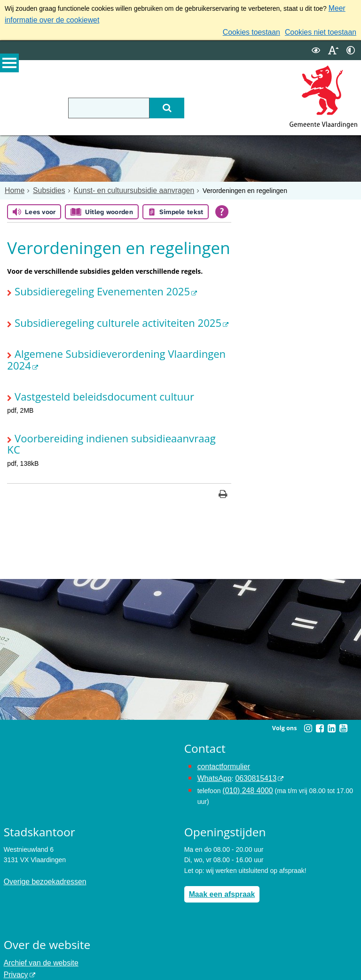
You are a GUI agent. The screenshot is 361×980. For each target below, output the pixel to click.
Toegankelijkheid (28, 941)
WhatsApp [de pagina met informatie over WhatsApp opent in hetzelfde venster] (213, 740)
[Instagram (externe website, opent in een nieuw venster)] (308, 691)
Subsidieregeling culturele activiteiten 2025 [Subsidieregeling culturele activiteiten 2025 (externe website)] (100, 314)
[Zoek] (191, 104)
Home (13, 186)
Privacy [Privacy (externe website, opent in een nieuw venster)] (15, 930)
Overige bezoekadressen (40, 840)
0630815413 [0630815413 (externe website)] (250, 740)
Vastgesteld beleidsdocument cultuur (89, 373)
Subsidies (44, 186)
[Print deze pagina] (223, 458)
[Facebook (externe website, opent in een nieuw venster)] (320, 691)
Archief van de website (37, 919)
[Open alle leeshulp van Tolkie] (222, 207)
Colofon (15, 961)
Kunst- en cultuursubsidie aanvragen (120, 186)
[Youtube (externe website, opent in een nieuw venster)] (343, 691)
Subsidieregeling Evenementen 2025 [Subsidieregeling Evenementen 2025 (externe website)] (87, 285)
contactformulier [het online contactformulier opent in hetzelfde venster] (221, 729)
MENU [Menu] (9, 66)
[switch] (316, 46)
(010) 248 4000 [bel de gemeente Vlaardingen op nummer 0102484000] (245, 750)
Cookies (16, 951)
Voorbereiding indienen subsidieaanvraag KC (104, 413)
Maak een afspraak (218, 852)
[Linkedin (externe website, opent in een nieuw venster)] (331, 691)
